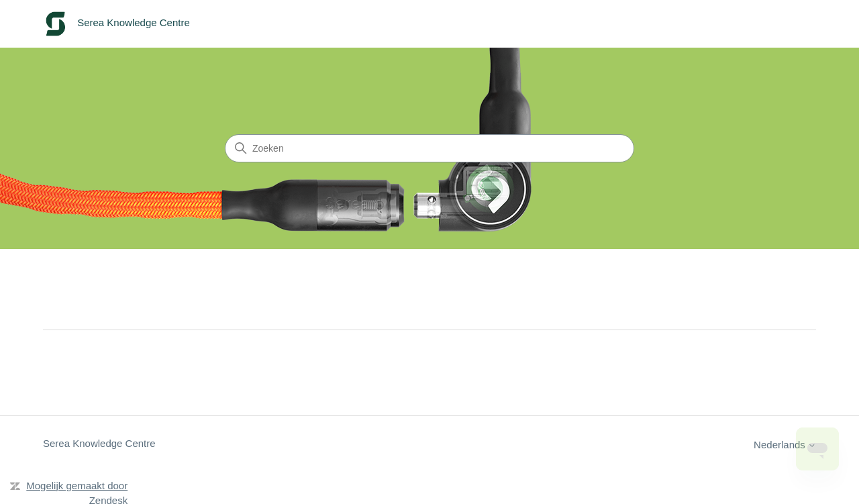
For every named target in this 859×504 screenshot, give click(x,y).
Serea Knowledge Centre (99, 443)
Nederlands (785, 445)
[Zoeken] (429, 148)
